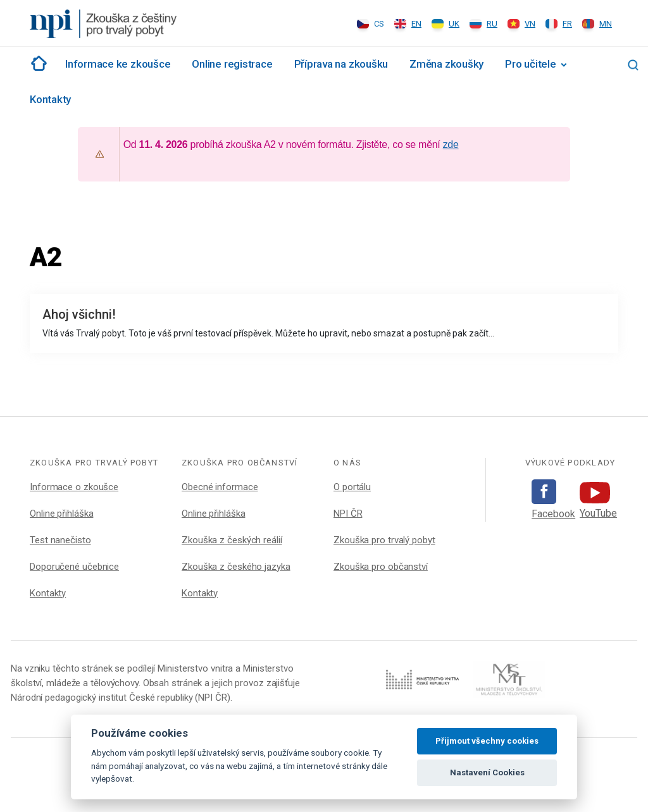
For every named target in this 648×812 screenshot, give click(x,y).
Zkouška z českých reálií (232, 540)
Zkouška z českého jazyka (236, 567)
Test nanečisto (60, 540)
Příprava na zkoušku (341, 64)
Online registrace (232, 64)
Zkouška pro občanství (381, 567)
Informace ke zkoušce (118, 64)
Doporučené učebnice (74, 567)
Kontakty (50, 99)
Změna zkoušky (446, 64)
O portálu (352, 487)
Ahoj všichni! (79, 314)
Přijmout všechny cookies (487, 741)
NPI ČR (348, 514)
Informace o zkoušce (74, 487)
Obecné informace (220, 487)
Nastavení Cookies (487, 772)
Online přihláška (61, 514)
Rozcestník (37, 63)
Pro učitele (530, 64)
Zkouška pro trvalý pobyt (384, 540)
